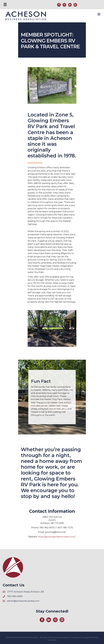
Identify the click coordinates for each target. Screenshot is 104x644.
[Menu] (5, 4)
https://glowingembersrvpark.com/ (57, 537)
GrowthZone (76, 637)
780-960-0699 (15, 596)
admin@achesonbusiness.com (23, 601)
